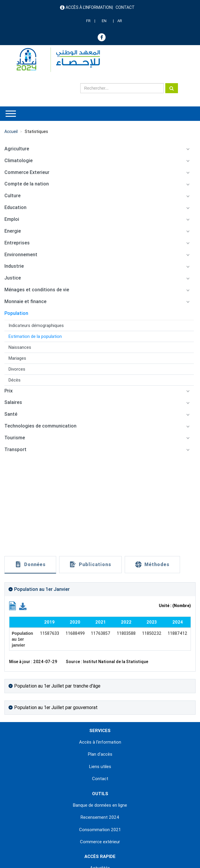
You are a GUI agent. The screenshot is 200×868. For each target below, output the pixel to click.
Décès (15, 380)
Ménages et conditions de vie (37, 290)
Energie (13, 231)
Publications (95, 564)
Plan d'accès (100, 754)
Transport (15, 449)
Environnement (21, 255)
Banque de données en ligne (100, 805)
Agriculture (17, 149)
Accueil (11, 131)
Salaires (13, 402)
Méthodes (157, 564)
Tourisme (15, 438)
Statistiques (36, 131)
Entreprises (17, 243)
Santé (11, 414)
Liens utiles (100, 767)
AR (120, 21)
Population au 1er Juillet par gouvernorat (56, 707)
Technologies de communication (40, 426)
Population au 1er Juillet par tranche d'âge (57, 686)
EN (104, 21)
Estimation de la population (35, 336)
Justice (13, 278)
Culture (12, 196)
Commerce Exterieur (27, 172)
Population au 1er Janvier (42, 589)
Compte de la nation (27, 184)
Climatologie (19, 161)
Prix (9, 391)
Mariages (17, 358)
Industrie (14, 266)
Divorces (17, 369)
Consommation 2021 (100, 830)
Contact (125, 7)
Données (35, 564)
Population (16, 313)
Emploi (12, 219)
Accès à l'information (89, 7)
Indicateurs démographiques (36, 325)
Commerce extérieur (100, 842)
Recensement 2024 (100, 817)
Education (15, 207)
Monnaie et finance (25, 301)
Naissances (20, 347)
